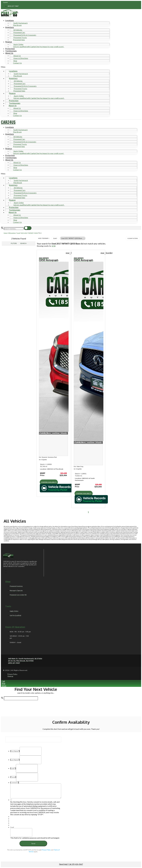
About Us (9, 53)
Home (6, 233)
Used (18, 233)
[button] (55, 67)
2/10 (54, 246)
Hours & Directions (21, 58)
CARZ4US (8, 122)
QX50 (36, 233)
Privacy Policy (46, 850)
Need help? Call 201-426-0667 (71, 864)
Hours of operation (15, 627)
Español (5, 2)
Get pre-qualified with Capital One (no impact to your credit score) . (39, 47)
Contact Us (17, 63)
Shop (8, 582)
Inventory (10, 27)
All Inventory (12, 233)
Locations (10, 20)
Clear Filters (133, 238)
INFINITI (31, 233)
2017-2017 (24, 233)
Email (12, 827)
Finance (9, 42)
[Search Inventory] (14, 229)
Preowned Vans (19, 40)
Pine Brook (17, 25)
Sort (55, 238)
